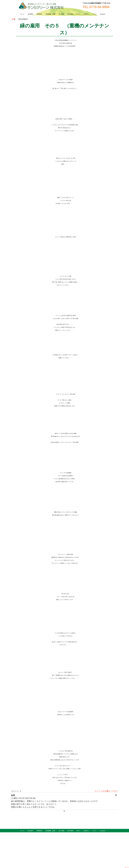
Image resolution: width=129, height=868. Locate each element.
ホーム (22, 14)
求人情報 (61, 14)
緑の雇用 (70, 14)
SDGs (78, 14)
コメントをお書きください (106, 791)
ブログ (94, 14)
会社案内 (30, 14)
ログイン (127, 867)
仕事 (14, 19)
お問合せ (86, 14)
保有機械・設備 (50, 14)
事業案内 (39, 14)
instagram (103, 14)
